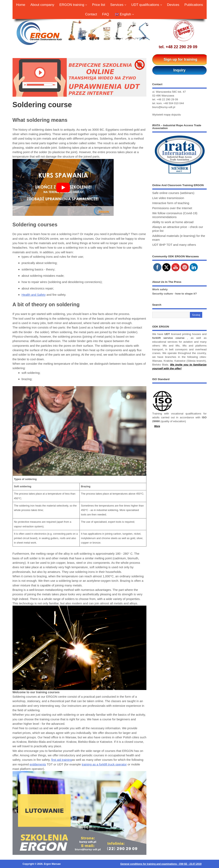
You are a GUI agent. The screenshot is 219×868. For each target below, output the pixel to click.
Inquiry (179, 70)
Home (21, 5)
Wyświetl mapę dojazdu (167, 115)
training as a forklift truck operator (104, 764)
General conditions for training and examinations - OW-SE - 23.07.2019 (161, 864)
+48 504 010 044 (174, 103)
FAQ (106, 14)
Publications (194, 5)
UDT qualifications (147, 5)
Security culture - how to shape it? (175, 294)
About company (42, 5)
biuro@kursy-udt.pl (164, 107)
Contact (91, 14)
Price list (99, 5)
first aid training (62, 760)
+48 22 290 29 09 (182, 47)
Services (118, 5)
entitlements (38, 764)
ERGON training (73, 5)
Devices (173, 5)
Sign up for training (180, 59)
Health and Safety (34, 295)
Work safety (160, 289)
